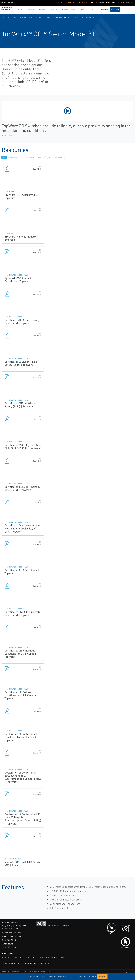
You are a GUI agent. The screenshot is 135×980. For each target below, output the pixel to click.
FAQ (51, 957)
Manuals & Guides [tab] (56, 157)
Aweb (51, 972)
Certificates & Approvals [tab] (34, 157)
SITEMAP (44, 972)
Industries (30, 957)
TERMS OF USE (34, 972)
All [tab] (4, 157)
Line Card (42, 957)
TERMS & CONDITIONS (11, 972)
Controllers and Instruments (57, 17)
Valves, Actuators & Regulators (27, 17)
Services (18, 957)
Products (6, 17)
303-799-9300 (15, 932)
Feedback (60, 957)
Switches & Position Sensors (86, 17)
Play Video (7, 135)
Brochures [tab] (15, 157)
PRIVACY (24, 972)
